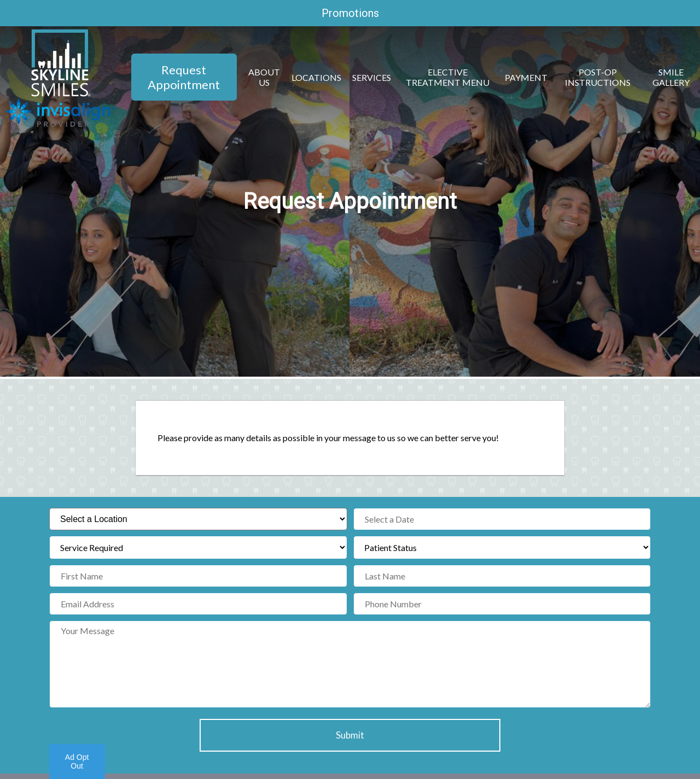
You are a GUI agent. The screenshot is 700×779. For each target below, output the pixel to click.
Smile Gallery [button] (671, 77)
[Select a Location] (198, 519)
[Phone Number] (502, 604)
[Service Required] (198, 547)
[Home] (60, 93)
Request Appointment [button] (184, 77)
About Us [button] (264, 77)
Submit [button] (350, 735)
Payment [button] (526, 77)
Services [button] (372, 77)
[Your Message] (350, 664)
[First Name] (198, 576)
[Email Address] (198, 604)
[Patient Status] (502, 547)
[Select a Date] (502, 519)
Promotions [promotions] (350, 13)
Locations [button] (316, 77)
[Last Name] (502, 576)
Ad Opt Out (77, 762)
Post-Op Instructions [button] (598, 77)
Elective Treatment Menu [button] (448, 77)
